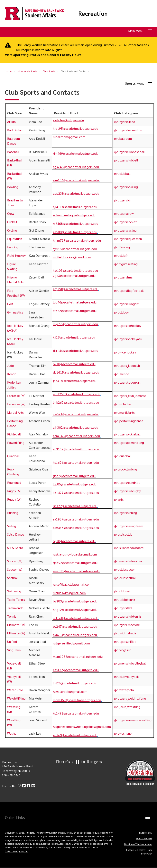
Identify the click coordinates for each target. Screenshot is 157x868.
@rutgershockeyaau (128, 339)
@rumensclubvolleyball (130, 663)
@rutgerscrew (124, 214)
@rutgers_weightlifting (130, 698)
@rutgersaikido (125, 122)
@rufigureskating (126, 264)
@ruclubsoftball (125, 578)
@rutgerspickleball (127, 434)
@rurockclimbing (126, 469)
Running (13, 513)
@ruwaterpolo (124, 690)
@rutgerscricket (125, 222)
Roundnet (14, 483)
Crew (11, 214)
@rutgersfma (123, 277)
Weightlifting (16, 698)
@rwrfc (119, 499)
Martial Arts (15, 413)
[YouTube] (33, 786)
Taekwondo (15, 608)
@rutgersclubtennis (128, 616)
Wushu (12, 733)
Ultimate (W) (16, 633)
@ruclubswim (123, 591)
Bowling (13, 187)
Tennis (12, 616)
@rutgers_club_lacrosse (130, 396)
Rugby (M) (14, 491)
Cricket (12, 222)
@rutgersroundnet (127, 483)
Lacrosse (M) (16, 396)
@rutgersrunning (126, 513)
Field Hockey (16, 256)
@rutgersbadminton (128, 130)
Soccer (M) (15, 561)
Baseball (13, 152)
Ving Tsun (14, 650)
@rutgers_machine (127, 625)
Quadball (13, 456)
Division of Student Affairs (138, 844)
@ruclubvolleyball (126, 677)
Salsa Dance (16, 535)
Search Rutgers (144, 838)
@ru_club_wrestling (127, 707)
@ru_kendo (122, 374)
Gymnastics (15, 312)
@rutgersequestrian (128, 239)
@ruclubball (122, 174)
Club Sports (49, 71)
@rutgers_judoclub (127, 366)
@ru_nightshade (125, 633)
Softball (13, 578)
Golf (10, 304)
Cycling (12, 230)
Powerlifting (16, 443)
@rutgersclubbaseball (129, 152)
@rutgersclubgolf (126, 304)
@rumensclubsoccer (128, 561)
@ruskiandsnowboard (129, 548)
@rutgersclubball (126, 160)
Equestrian (15, 239)
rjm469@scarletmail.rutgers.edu (76, 154)
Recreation (94, 14)
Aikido (11, 122)
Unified (12, 642)
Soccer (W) (15, 570)
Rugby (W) (14, 499)
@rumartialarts (124, 413)
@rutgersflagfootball (129, 291)
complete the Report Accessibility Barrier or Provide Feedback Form (72, 844)
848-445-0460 (11, 775)
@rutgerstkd (123, 608)
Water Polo (15, 690)
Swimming (14, 591)
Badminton (15, 130)
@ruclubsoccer (124, 570)
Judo (11, 366)
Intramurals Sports (27, 71)
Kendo (12, 374)
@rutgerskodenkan (127, 382)
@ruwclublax (123, 404)
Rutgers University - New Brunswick (139, 852)
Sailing (12, 526)
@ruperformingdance (129, 421)
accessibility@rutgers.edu (19, 844)
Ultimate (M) (16, 625)
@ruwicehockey (125, 352)
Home (8, 71)
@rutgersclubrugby (127, 491)
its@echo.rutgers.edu (16, 851)
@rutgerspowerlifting (129, 443)
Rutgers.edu (146, 833)
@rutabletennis (125, 600)
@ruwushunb (123, 733)
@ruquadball (123, 456)
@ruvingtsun (123, 650)
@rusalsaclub (123, 535)
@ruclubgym (123, 312)
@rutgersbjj (122, 200)
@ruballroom (123, 139)
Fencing (13, 247)
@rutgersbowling (126, 187)
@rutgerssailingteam (129, 526)
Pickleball (14, 434)
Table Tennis (16, 600)
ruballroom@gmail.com (69, 137)
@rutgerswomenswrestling (133, 720)
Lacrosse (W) (16, 404)
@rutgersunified (125, 642)
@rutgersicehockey (128, 326)
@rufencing (122, 247)
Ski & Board (15, 548)
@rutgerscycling (125, 230)
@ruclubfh (121, 256)
